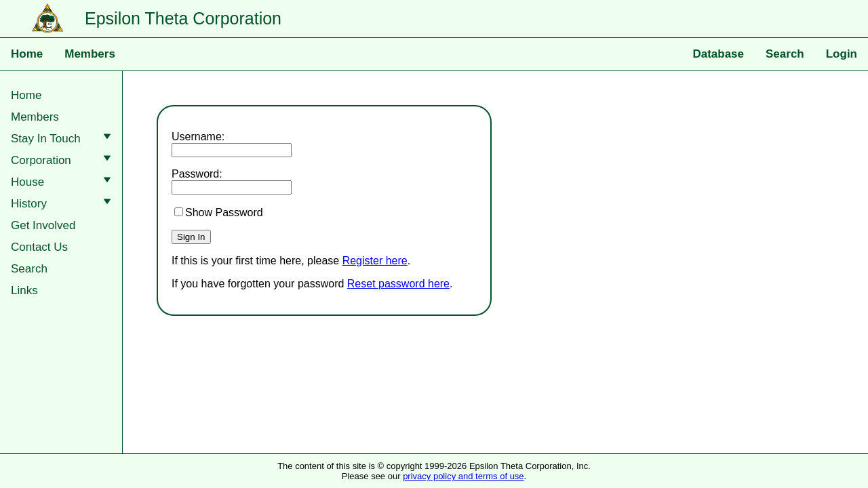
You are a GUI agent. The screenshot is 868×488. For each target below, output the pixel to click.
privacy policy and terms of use (463, 476)
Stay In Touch (64, 139)
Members (90, 54)
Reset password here (398, 284)
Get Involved (43, 225)
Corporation (64, 160)
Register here (375, 261)
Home (27, 54)
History (64, 204)
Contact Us (39, 247)
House (64, 182)
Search (785, 54)
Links (24, 290)
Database (718, 54)
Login (842, 54)
